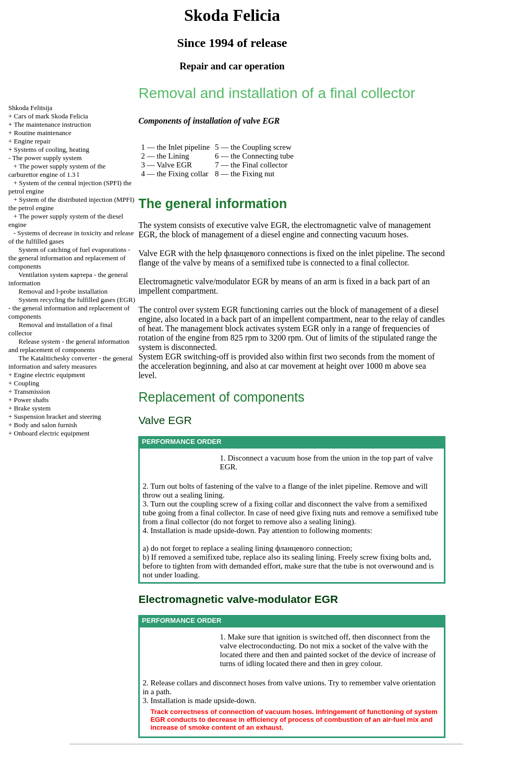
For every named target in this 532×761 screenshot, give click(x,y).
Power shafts (32, 400)
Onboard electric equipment (52, 433)
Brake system (32, 408)
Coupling (27, 383)
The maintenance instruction (52, 124)
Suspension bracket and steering (58, 416)
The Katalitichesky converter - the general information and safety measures (70, 362)
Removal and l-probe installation (63, 291)
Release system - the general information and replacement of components (69, 346)
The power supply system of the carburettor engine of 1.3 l (57, 170)
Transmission (32, 391)
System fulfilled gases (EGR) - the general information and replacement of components (72, 308)
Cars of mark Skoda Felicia (51, 116)
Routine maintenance (43, 133)
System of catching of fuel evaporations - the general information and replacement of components (69, 258)
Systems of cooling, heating (52, 149)
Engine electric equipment (50, 375)
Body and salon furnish (46, 425)
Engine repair (32, 141)
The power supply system (47, 158)
